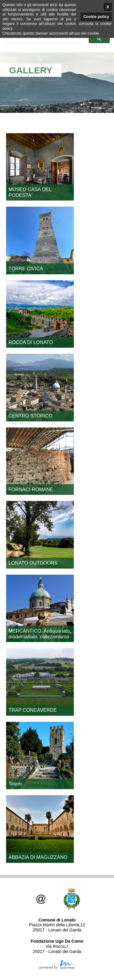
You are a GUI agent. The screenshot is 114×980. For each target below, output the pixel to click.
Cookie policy (96, 17)
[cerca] (44, 39)
